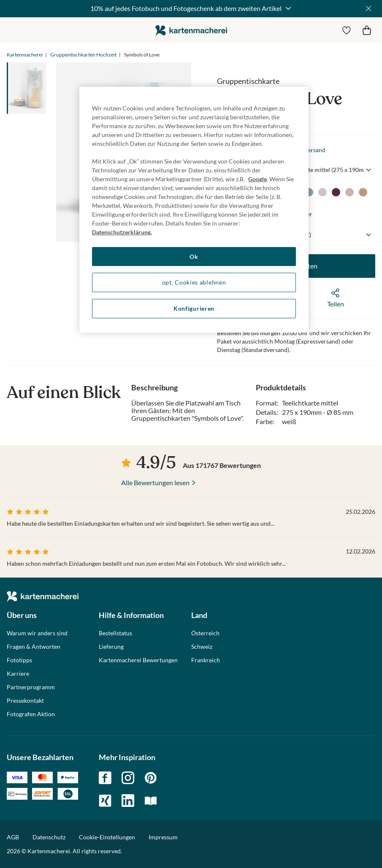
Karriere (18, 674)
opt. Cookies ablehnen (194, 282)
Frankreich (206, 660)
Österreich (205, 633)
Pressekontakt (25, 701)
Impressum (163, 837)
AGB (13, 837)
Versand (315, 150)
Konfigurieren (194, 308)
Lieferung (111, 647)
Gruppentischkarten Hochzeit (83, 55)
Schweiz (202, 647)
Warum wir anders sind (37, 633)
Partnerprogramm (31, 687)
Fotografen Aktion (31, 714)
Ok (194, 257)
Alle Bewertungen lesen (155, 482)
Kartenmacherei (25, 55)
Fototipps (19, 660)
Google (257, 179)
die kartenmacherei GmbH (191, 30)
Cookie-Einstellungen (107, 837)
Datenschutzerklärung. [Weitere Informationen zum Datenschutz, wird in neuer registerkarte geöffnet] (122, 232)
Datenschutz (49, 837)
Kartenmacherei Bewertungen (138, 660)
